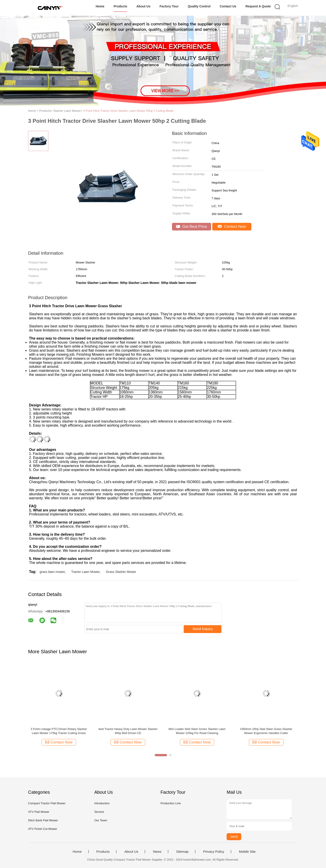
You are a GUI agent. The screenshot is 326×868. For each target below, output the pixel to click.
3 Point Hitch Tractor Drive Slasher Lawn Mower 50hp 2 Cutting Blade (128, 111)
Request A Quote (258, 6)
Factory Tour (169, 6)
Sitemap (182, 852)
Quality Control (199, 6)
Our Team (101, 820)
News (157, 852)
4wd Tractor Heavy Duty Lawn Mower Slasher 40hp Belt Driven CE (128, 731)
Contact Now (232, 227)
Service (99, 812)
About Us (143, 6)
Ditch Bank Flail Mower (43, 820)
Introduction (102, 803)
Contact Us (228, 6)
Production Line (171, 803)
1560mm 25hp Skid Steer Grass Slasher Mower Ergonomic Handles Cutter (266, 731)
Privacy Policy (214, 852)
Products (120, 6)
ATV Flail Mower (39, 812)
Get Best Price (191, 227)
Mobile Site (247, 852)
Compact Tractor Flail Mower (47, 803)
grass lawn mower (52, 572)
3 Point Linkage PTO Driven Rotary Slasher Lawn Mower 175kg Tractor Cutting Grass (59, 731)
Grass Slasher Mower (121, 572)
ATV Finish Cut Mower (43, 829)
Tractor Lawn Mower (85, 572)
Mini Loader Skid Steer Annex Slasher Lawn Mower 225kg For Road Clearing (197, 731)
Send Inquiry (203, 629)
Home (100, 6)
